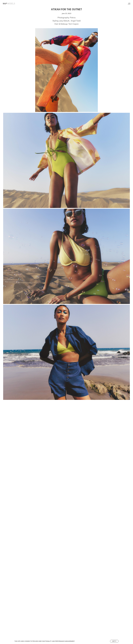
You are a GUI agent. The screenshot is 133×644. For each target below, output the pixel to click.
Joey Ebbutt (64, 21)
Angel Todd (76, 21)
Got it (114, 641)
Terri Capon (73, 24)
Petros (73, 18)
